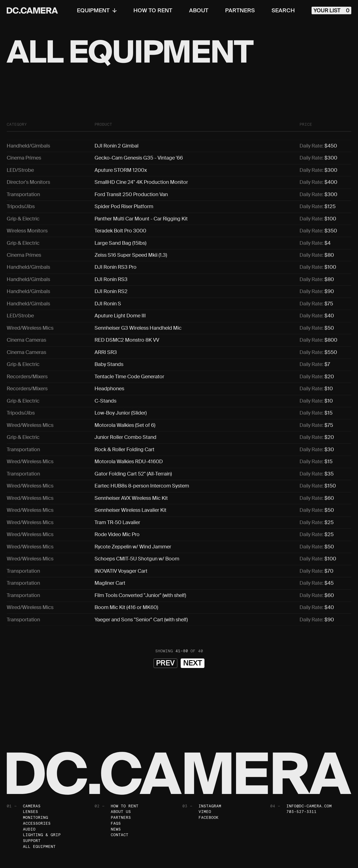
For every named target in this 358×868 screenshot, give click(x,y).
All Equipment (39, 812)
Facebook (209, 783)
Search (281, 11)
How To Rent (151, 11)
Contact (120, 801)
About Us (121, 777)
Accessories (37, 789)
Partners (238, 11)
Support (32, 807)
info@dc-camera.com (309, 771)
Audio (29, 795)
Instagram (210, 771)
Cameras (32, 771)
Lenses (30, 777)
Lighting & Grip (42, 801)
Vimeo (205, 777)
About (197, 11)
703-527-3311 (302, 777)
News (116, 795)
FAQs (116, 789)
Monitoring (36, 783)
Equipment (95, 11)
